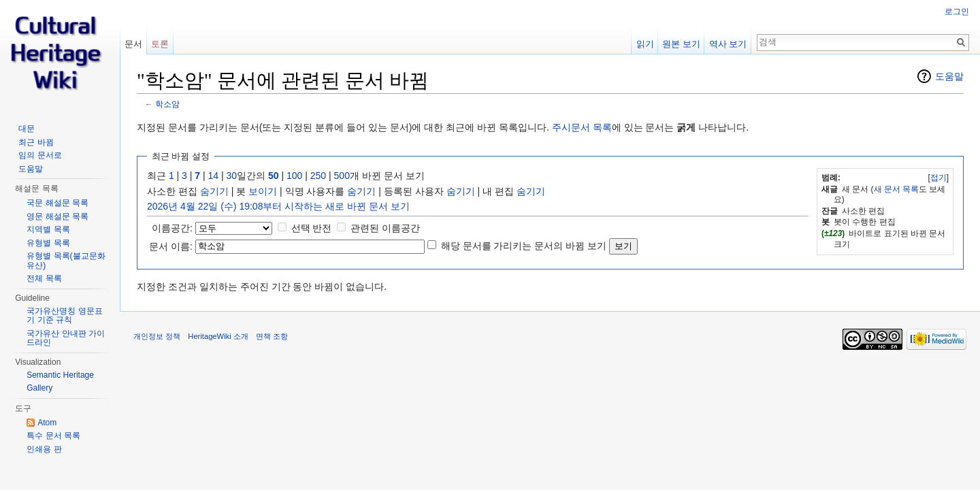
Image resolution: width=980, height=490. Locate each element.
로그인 (957, 12)
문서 (133, 44)
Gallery (39, 388)
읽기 (645, 44)
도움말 (949, 76)
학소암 (167, 104)
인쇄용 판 (44, 449)
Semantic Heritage (60, 375)
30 (232, 176)
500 (342, 176)
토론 (160, 44)
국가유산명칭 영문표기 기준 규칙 (64, 316)
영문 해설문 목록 (58, 216)
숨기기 (214, 191)
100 (294, 176)
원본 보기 (681, 44)
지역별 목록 (48, 229)
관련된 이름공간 (385, 228)
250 (318, 176)
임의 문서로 (40, 155)
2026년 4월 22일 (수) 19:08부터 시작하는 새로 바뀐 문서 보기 (278, 206)
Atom (47, 423)
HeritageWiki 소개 (218, 336)
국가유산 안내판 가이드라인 (66, 338)
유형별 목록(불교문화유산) (66, 261)
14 (214, 176)
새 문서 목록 (897, 189)
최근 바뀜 (36, 142)
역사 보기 (728, 44)
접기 (938, 178)
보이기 (263, 191)
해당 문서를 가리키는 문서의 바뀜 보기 (524, 246)
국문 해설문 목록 (58, 203)
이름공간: (172, 228)
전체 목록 (44, 278)
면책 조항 (272, 336)
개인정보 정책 (157, 336)
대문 (27, 129)
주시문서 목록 (582, 127)
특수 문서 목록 (53, 436)
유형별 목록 (48, 243)
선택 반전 (312, 228)
